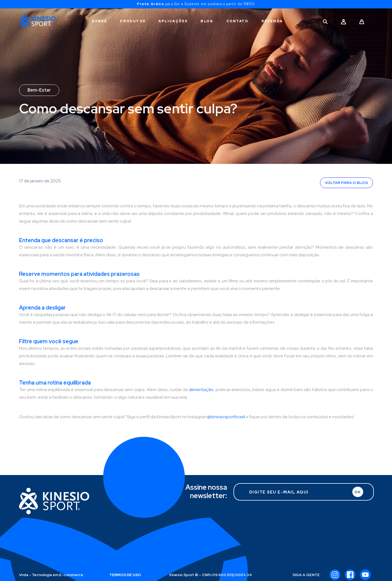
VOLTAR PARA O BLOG (346, 183)
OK (358, 492)
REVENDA (272, 21)
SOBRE (99, 21)
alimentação (201, 390)
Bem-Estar (39, 90)
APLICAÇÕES (173, 21)
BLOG (207, 21)
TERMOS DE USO (125, 575)
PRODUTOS (133, 21)
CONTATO (237, 21)
